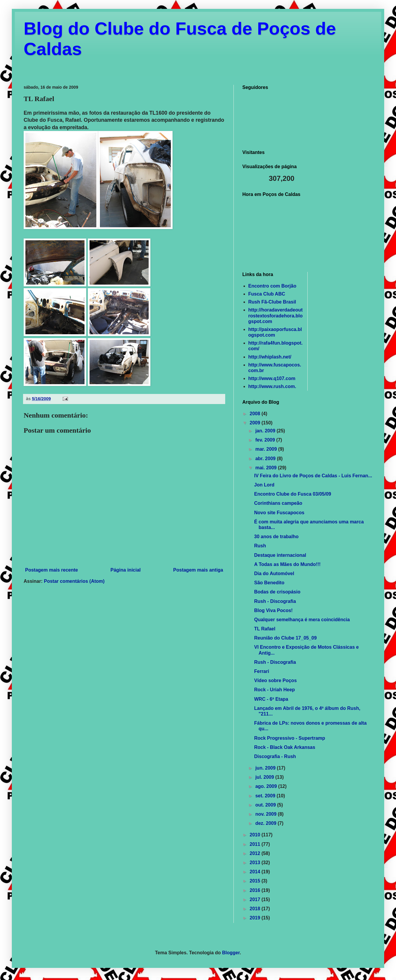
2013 (256, 863)
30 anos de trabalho (276, 537)
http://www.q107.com (272, 378)
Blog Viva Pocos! (273, 610)
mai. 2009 (267, 468)
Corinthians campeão (278, 503)
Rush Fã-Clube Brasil (272, 302)
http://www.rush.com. (272, 386)
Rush (260, 546)
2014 (256, 872)
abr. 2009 (266, 459)
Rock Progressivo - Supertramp (290, 738)
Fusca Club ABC (267, 294)
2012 (256, 853)
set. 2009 (266, 796)
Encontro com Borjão (272, 286)
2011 (256, 844)
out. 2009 (266, 805)
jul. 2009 (265, 777)
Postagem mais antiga (198, 570)
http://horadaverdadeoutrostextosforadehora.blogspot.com (275, 315)
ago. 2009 (267, 786)
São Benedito (269, 583)
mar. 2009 (267, 449)
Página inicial (126, 570)
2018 (256, 909)
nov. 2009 (267, 814)
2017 (256, 899)
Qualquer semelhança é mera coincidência (302, 620)
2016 (256, 890)
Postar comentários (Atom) (74, 581)
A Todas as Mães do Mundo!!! (287, 564)
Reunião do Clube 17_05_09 (285, 638)
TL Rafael (265, 629)
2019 (256, 918)
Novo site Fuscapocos (279, 513)
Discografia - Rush (275, 756)
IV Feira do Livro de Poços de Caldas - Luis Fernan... (313, 476)
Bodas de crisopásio (277, 592)
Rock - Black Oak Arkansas (285, 747)
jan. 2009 (266, 431)
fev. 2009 (266, 440)
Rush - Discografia (275, 601)
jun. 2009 (266, 768)
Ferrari (262, 671)
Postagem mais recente (52, 570)
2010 (256, 835)
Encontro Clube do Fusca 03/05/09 (293, 494)
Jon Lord (264, 485)
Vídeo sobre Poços (275, 680)
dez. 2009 (267, 823)
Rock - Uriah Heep (275, 690)
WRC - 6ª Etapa (271, 699)
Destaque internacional (280, 555)
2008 (256, 414)
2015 (256, 881)
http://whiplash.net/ (270, 357)
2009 (256, 423)
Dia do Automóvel (274, 573)
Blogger (231, 953)
